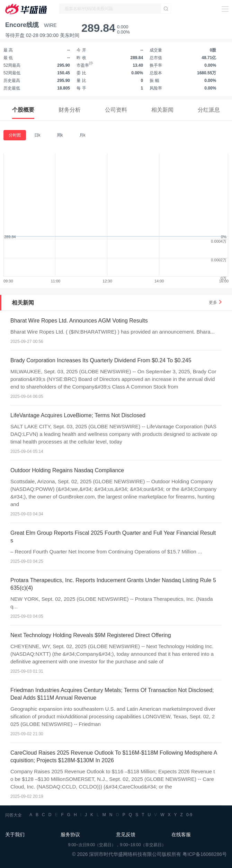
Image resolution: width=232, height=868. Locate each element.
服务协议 (70, 834)
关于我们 (15, 834)
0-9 (189, 815)
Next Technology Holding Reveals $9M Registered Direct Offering (91, 635)
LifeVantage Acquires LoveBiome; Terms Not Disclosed (78, 415)
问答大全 (14, 815)
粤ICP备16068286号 (205, 854)
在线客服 (181, 834)
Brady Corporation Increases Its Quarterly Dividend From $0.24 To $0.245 (101, 360)
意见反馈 (126, 834)
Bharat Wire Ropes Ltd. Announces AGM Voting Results (79, 321)
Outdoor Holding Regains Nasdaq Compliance (67, 470)
